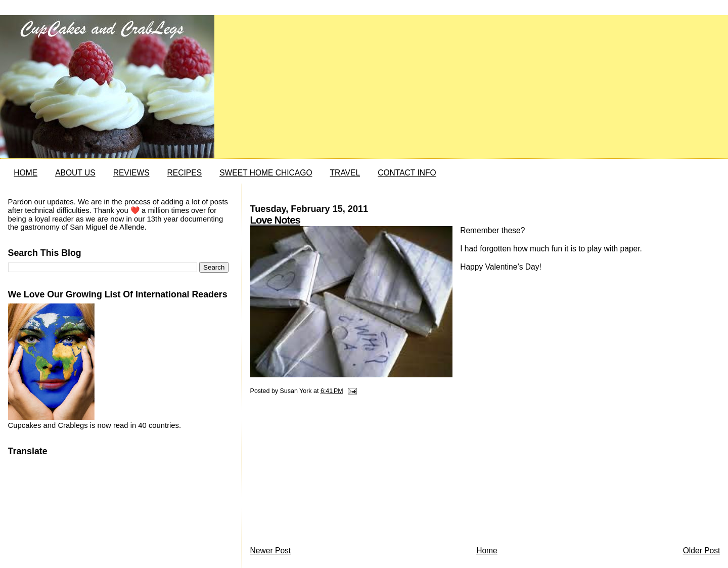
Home (487, 551)
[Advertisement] (326, 473)
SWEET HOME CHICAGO (266, 173)
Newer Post (271, 551)
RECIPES (185, 173)
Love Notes (275, 220)
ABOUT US (75, 173)
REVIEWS (131, 173)
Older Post (702, 551)
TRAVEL (345, 173)
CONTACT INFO (407, 173)
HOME (26, 173)
